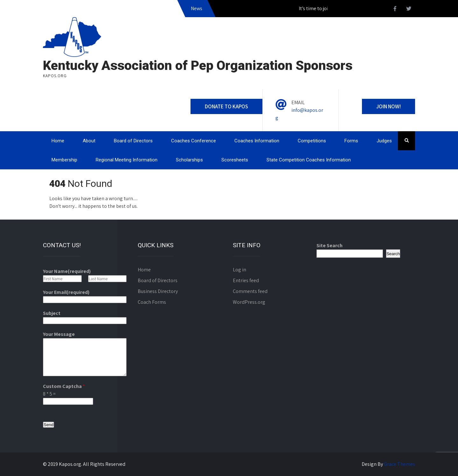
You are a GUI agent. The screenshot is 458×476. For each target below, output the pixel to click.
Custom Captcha (64, 386)
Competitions (312, 141)
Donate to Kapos (226, 106)
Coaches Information (257, 141)
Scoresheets (235, 160)
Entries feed (246, 280)
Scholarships (189, 160)
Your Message (59, 334)
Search (393, 254)
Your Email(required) (66, 292)
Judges (384, 141)
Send (49, 425)
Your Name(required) (67, 271)
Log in (239, 270)
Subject (52, 313)
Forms (351, 141)
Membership (64, 160)
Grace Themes (399, 464)
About (89, 141)
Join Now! (389, 106)
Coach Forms (152, 302)
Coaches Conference (194, 141)
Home (58, 141)
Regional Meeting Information (127, 160)
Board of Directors (133, 141)
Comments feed (250, 291)
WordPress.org (249, 302)
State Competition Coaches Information (309, 160)
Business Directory (158, 291)
